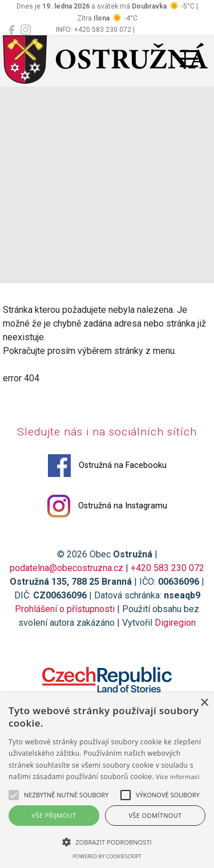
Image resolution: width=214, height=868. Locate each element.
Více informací (178, 777)
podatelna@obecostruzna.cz (66, 568)
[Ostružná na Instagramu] (26, 30)
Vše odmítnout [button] (155, 815)
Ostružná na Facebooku (107, 466)
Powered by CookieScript (107, 856)
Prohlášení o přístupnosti (65, 609)
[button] (107, 842)
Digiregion (175, 623)
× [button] (204, 703)
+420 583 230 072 (167, 568)
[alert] (107, 781)
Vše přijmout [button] (54, 815)
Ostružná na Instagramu (107, 506)
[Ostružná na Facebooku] (12, 30)
